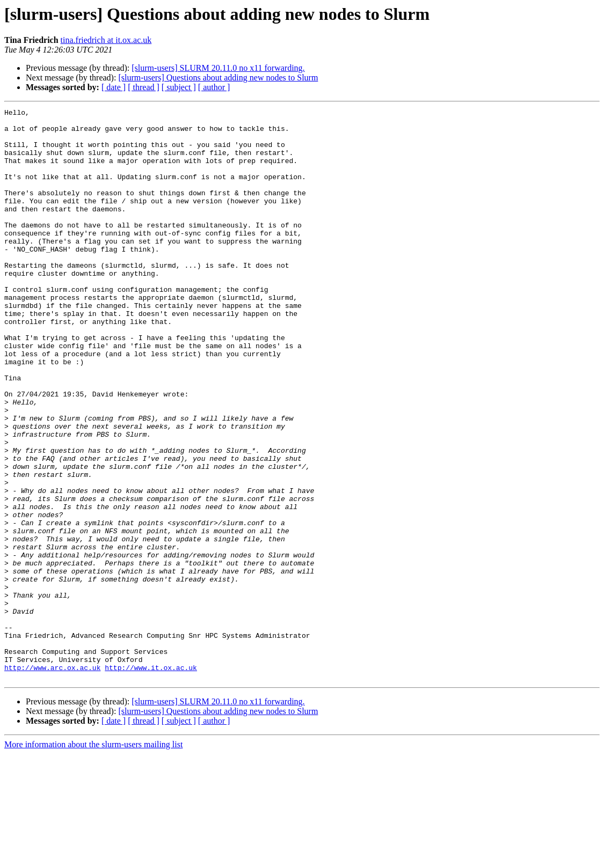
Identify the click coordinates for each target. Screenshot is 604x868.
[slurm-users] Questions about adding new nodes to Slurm (218, 78)
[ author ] (214, 87)
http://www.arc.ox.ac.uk (52, 780)
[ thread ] (144, 87)
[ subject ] (179, 87)
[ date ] (114, 87)
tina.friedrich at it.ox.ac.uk (106, 40)
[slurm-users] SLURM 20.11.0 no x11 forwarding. (218, 68)
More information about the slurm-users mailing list (93, 859)
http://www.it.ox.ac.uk (151, 780)
